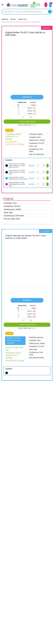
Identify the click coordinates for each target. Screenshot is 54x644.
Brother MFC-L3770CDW (13, 501)
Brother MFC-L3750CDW (13, 499)
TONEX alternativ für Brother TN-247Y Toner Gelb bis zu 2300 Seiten (25, 240)
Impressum (6, 598)
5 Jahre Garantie (8, 622)
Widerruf (5, 610)
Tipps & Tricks (7, 634)
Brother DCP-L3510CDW (13, 469)
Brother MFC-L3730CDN (13, 496)
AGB (3, 602)
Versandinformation (10, 574)
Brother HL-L (11, 477)
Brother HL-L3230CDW (13, 483)
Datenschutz (7, 606)
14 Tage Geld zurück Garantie (14, 630)
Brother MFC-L (12, 490)
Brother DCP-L (12, 466)
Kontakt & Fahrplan (9, 566)
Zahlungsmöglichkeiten (11, 578)
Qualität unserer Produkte (12, 626)
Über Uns (5, 594)
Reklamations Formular (11, 582)
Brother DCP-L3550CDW (13, 472)
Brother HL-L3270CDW (13, 485)
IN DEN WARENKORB (27, 121)
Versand (34, 125)
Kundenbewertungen (10, 570)
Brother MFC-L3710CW (13, 494)
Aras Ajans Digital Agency (33, 643)
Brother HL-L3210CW (12, 480)
